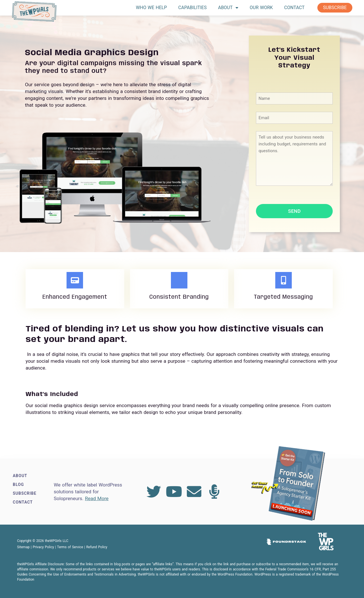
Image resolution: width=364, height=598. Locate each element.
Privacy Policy (43, 547)
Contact (294, 8)
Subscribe (335, 8)
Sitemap (23, 547)
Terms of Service (70, 547)
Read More (97, 498)
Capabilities (193, 8)
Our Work (261, 8)
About (228, 8)
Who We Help (151, 8)
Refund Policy (97, 547)
